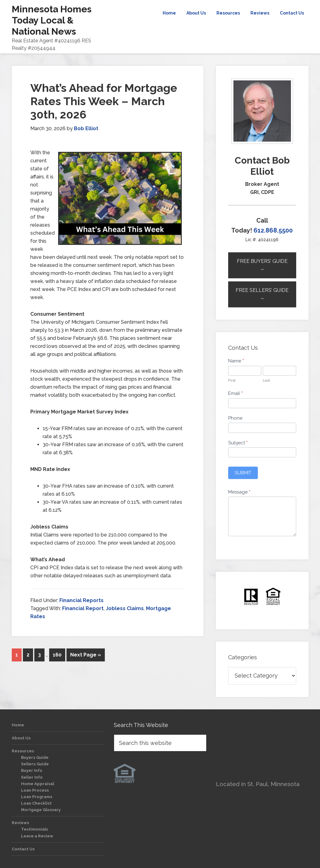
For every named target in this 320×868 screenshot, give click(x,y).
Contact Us (23, 849)
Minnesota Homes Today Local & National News (52, 20)
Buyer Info (32, 770)
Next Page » (86, 655)
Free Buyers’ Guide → (262, 265)
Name (236, 361)
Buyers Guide (35, 757)
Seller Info (32, 777)
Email (235, 393)
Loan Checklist (36, 803)
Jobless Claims (125, 608)
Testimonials (34, 829)
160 (57, 655)
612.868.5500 (273, 230)
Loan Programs (37, 797)
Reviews (20, 823)
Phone (235, 418)
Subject (238, 443)
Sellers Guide (35, 764)
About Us (21, 738)
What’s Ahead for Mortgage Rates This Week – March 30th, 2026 (104, 101)
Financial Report (83, 608)
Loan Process (35, 790)
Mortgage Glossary (41, 810)
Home (18, 725)
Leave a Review (37, 836)
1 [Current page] (17, 655)
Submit (243, 473)
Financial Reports (81, 600)
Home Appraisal (38, 784)
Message (239, 492)
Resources (23, 751)
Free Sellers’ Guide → (262, 294)
